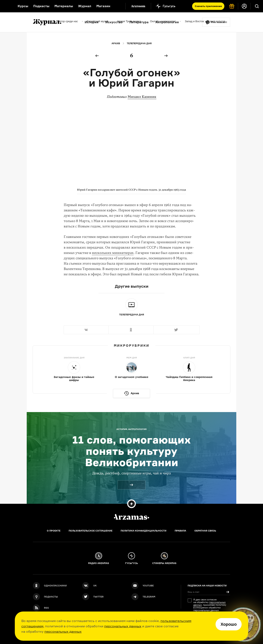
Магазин (103, 6)
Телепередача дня (139, 43)
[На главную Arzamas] (6, 6)
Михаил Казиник (142, 97)
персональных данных (123, 626)
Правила (180, 531)
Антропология (167, 22)
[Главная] (131, 517)
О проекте (54, 531)
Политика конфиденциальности (144, 531)
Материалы (64, 6)
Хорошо (229, 624)
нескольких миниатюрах (113, 253)
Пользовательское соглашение (91, 531)
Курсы (23, 6)
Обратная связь (205, 531)
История (92, 22)
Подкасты (41, 6)
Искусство (114, 22)
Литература (139, 22)
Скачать (208, 6)
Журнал (85, 6)
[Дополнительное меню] (118, 6)
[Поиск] (257, 6)
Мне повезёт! (219, 22)
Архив (116, 43)
